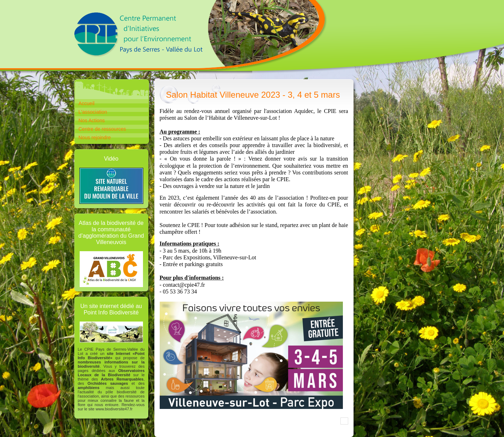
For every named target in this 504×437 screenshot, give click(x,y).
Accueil (87, 103)
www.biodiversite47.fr (114, 409)
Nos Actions (92, 120)
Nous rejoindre (95, 137)
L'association (93, 112)
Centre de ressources (102, 129)
